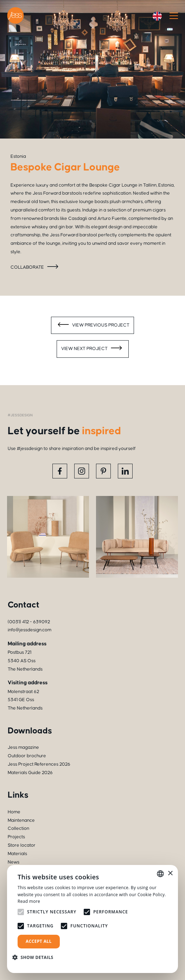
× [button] (170, 874)
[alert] (92, 919)
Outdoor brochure (27, 756)
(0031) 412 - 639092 (29, 622)
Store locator (22, 845)
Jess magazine (23, 747)
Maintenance (21, 820)
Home (14, 812)
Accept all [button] (39, 941)
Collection (18, 828)
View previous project (92, 325)
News (14, 862)
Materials (17, 854)
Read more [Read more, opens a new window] (29, 901)
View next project (93, 349)
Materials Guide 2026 (30, 773)
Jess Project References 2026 (39, 764)
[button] (36, 957)
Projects (16, 837)
